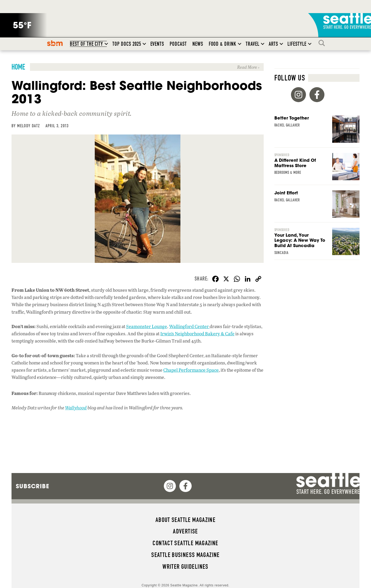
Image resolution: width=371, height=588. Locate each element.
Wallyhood (76, 408)
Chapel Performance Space (191, 370)
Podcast (178, 44)
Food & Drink (223, 44)
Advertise (185, 531)
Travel (253, 44)
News (198, 44)
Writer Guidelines (185, 567)
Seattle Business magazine (185, 555)
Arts (274, 44)
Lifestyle (297, 44)
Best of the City (86, 44)
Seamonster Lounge (147, 326)
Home (18, 67)
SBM (55, 43)
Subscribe (33, 486)
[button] (106, 44)
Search (323, 43)
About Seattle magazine (185, 520)
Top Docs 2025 (127, 44)
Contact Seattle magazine (185, 543)
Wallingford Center (189, 326)
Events (157, 44)
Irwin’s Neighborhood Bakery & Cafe (197, 334)
